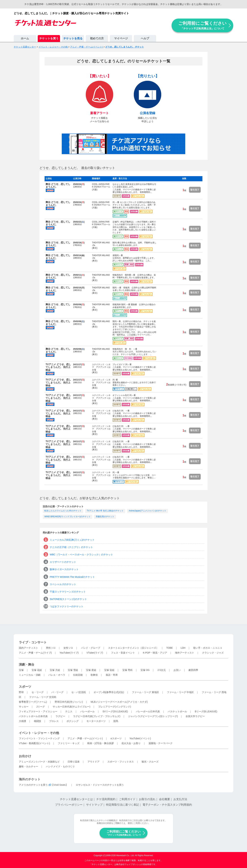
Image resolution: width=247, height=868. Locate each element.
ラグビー (60, 716)
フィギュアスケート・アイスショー (38, 711)
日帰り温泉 (74, 762)
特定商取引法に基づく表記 (122, 805)
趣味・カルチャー (28, 766)
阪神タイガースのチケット (64, 569)
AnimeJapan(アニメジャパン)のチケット (148, 511)
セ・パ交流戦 (79, 692)
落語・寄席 (112, 675)
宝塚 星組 (91, 670)
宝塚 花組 (37, 670)
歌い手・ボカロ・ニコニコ (208, 648)
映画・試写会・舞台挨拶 (101, 743)
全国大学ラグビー (195, 716)
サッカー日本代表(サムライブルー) (71, 707)
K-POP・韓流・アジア (155, 653)
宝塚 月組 (55, 670)
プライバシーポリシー (69, 805)
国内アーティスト (28, 648)
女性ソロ (68, 648)
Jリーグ (41, 707)
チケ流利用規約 (106, 799)
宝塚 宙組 (109, 670)
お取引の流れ (147, 799)
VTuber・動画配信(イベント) (34, 743)
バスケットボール (177, 711)
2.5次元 (161, 670)
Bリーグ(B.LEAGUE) (206, 711)
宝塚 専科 (127, 670)
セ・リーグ (38, 692)
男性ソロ (51, 648)
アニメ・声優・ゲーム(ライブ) (35, 653)
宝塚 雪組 (73, 670)
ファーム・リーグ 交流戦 (43, 697)
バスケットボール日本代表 (33, 716)
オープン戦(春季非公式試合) (109, 692)
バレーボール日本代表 (148, 711)
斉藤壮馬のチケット (105, 517)
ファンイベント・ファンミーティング (39, 738)
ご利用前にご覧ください (202, 25)
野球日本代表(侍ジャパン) (69, 702)
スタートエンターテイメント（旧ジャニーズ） (133, 648)
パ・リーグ (57, 692)
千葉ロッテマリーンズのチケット (68, 592)
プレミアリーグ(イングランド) (114, 707)
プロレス (54, 721)
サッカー (24, 707)
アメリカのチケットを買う (33, 785)
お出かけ (25, 756)
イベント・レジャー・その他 (39, 733)
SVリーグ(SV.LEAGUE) (115, 711)
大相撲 (22, 721)
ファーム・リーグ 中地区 (180, 692)
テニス (69, 711)
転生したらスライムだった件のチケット (63, 511)
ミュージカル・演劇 (30, 675)
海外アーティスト (185, 653)
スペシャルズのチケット (63, 584)
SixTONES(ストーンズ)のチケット (68, 599)
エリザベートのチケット (63, 562)
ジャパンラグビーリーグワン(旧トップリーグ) (153, 716)
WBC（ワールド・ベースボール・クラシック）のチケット (81, 555)
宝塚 (21, 670)
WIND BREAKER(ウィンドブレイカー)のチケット (67, 517)
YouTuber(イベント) (140, 738)
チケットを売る (73, 38)
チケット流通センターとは (76, 799)
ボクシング (73, 721)
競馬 (116, 721)
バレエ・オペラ (57, 675)
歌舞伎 (94, 675)
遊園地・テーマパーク (161, 743)
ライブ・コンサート (33, 642)
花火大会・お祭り (131, 743)
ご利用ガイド (127, 799)
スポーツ (25, 687)
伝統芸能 (78, 675)
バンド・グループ (91, 648)
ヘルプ (145, 38)
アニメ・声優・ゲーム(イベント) (85, 738)
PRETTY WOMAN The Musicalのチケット (72, 577)
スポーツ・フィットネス (121, 762)
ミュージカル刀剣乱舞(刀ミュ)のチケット (72, 540)
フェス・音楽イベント (123, 653)
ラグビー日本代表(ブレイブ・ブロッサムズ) (97, 716)
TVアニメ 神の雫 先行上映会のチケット (105, 511)
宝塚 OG (145, 670)
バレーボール (87, 711)
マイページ (121, 38)
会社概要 (164, 799)
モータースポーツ (96, 721)
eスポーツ (116, 738)
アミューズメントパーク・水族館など (39, 762)
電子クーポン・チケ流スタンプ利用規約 (167, 805)
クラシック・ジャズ (213, 653)
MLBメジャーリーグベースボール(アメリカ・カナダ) (119, 702)
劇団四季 (193, 670)
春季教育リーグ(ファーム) (33, 702)
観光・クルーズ (150, 762)
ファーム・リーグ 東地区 (145, 692)
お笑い (177, 670)
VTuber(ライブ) (95, 653)
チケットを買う (49, 38)
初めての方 (97, 38)
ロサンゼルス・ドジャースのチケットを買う (100, 785)
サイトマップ (94, 805)
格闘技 (38, 721)
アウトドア (93, 762)
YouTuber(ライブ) (69, 653)
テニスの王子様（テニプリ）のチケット (71, 547)
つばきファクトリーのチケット (67, 606)
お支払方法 (180, 799)
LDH (183, 648)
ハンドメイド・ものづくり (60, 766)
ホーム (25, 38)
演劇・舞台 (27, 665)
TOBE (169, 648)
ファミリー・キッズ (69, 743)
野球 (21, 692)
